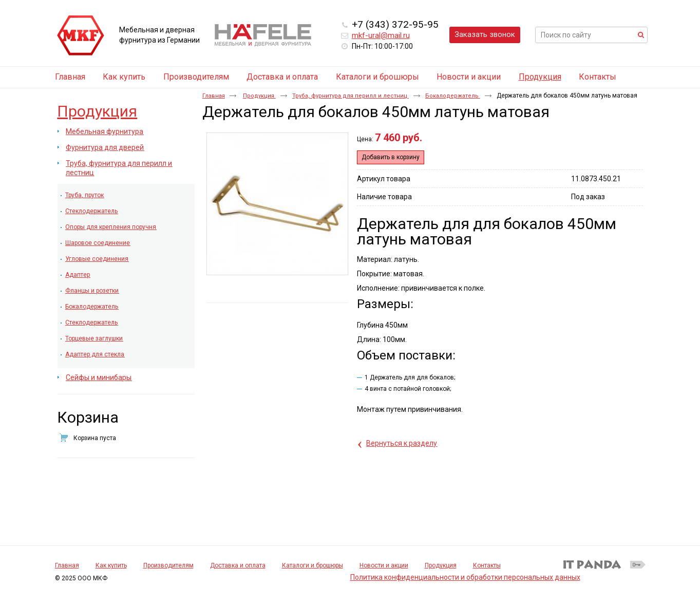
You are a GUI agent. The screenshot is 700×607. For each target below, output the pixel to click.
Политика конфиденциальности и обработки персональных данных (465, 577)
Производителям (168, 565)
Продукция (540, 77)
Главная (214, 96)
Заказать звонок (485, 34)
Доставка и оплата (238, 565)
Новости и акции (384, 565)
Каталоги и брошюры (313, 565)
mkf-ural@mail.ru (381, 35)
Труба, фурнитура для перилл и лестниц (351, 96)
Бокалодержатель (453, 96)
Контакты (487, 565)
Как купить (111, 565)
